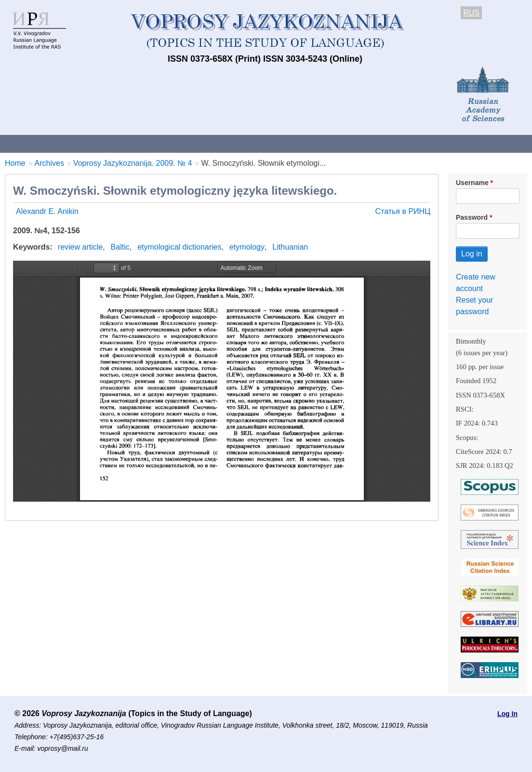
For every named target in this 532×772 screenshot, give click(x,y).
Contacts (104, 143)
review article (80, 247)
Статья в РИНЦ (403, 211)
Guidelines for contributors (184, 143)
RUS (471, 13)
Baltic (120, 247)
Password (472, 217)
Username (472, 183)
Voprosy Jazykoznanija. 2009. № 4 (133, 163)
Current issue (271, 143)
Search (510, 143)
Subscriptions (386, 143)
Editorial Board (453, 143)
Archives (328, 143)
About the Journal (40, 143)
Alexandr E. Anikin (47, 211)
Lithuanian (290, 247)
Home (15, 163)
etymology (247, 247)
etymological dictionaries (179, 247)
